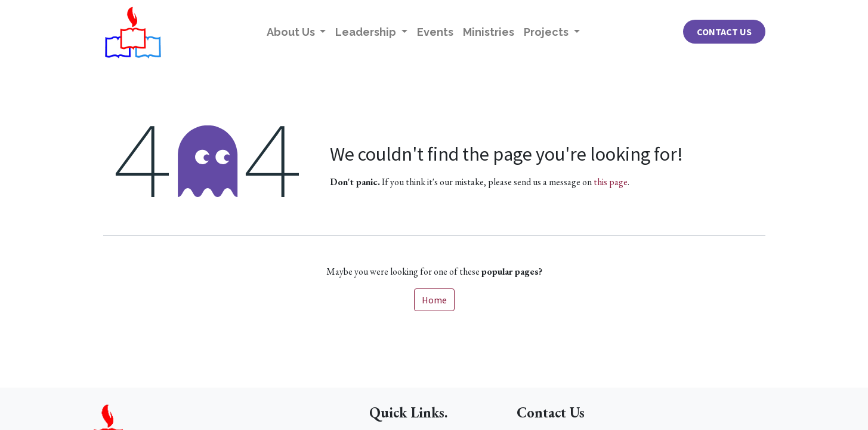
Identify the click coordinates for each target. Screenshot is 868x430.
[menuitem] (435, 32)
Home (434, 300)
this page (611, 182)
